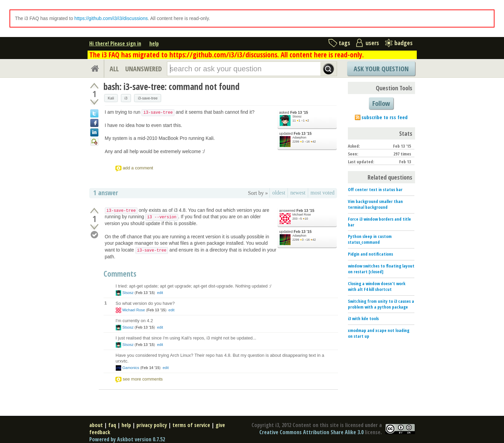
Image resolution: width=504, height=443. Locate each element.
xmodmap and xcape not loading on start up (379, 333)
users (372, 43)
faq (112, 425)
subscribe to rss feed (385, 117)
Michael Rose (302, 215)
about (96, 425)
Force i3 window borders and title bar (379, 222)
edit (160, 293)
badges (404, 43)
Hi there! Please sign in (115, 43)
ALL (114, 69)
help (154, 43)
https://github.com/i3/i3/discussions (111, 18)
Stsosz (297, 116)
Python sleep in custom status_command (370, 239)
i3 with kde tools (363, 318)
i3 (126, 98)
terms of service (191, 425)
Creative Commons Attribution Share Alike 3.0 (311, 432)
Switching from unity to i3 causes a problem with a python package (381, 304)
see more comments (143, 379)
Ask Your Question (381, 69)
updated (296, 134)
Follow (381, 103)
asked (294, 113)
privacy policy (152, 425)
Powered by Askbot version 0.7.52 (127, 439)
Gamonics (131, 368)
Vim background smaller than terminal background (375, 204)
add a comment (138, 168)
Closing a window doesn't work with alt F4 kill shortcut (377, 286)
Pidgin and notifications (370, 254)
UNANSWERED (144, 69)
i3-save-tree (148, 98)
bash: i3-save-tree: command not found (172, 87)
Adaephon (300, 137)
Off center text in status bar (375, 189)
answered (297, 211)
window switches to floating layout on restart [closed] (381, 269)
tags (344, 43)
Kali (111, 98)
